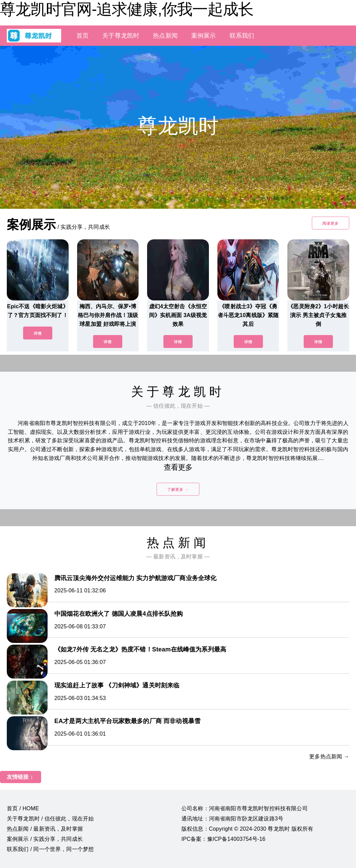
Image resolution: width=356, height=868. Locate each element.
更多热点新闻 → (329, 756)
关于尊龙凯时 (121, 36)
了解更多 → (178, 490)
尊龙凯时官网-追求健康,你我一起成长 (127, 9)
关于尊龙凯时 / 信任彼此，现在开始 (50, 819)
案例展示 (204, 36)
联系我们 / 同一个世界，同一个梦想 (50, 849)
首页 (83, 36)
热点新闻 (165, 36)
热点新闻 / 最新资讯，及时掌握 (45, 829)
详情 (38, 333)
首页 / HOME (23, 808)
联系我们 (242, 36)
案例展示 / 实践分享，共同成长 (45, 839)
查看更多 (178, 467)
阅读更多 (331, 223)
